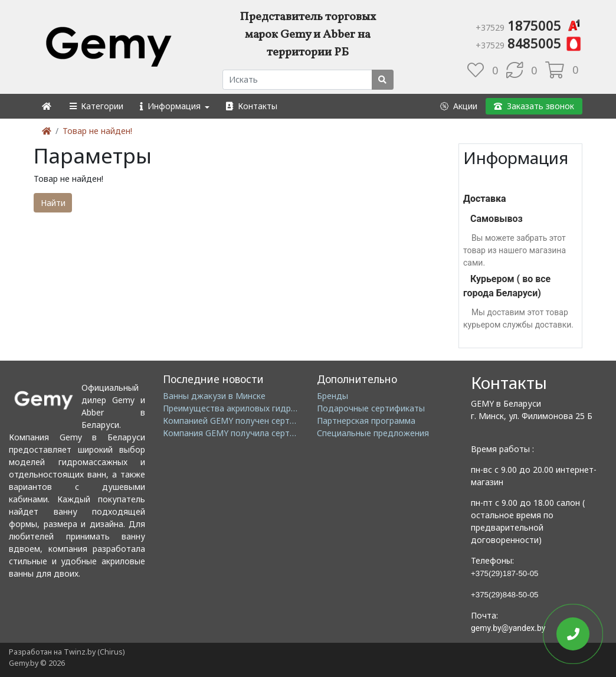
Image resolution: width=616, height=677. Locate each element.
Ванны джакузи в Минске (214, 396)
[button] (96, 106)
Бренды (332, 396)
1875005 (529, 25)
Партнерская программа (366, 421)
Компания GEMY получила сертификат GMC (252, 433)
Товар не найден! (97, 131)
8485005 (529, 43)
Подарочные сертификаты (371, 408)
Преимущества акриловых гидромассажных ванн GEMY (275, 408)
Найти (53, 203)
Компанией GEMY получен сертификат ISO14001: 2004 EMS (282, 421)
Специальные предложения (373, 433)
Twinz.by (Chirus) (94, 652)
